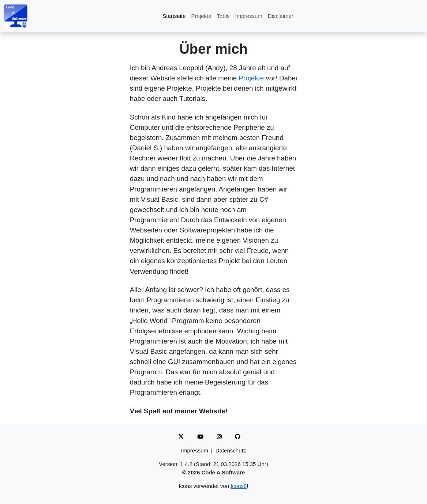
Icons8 (239, 486)
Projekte (201, 16)
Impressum (249, 16)
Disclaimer (281, 16)
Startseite (174, 16)
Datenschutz (231, 450)
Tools (223, 16)
